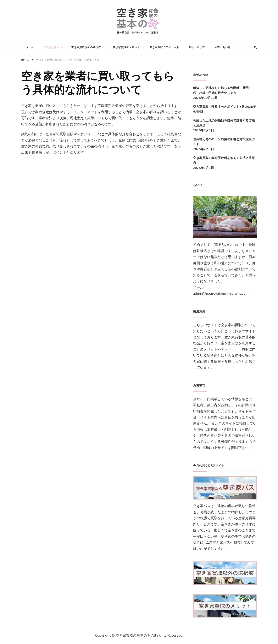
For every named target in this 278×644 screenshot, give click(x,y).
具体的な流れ (51, 47)
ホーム (30, 47)
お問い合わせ (222, 47)
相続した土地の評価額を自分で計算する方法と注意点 (224, 123)
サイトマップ (197, 47)
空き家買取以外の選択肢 (86, 47)
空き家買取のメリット (126, 47)
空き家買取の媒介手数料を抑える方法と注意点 (224, 161)
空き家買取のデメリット (164, 47)
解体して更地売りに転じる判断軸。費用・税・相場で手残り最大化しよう (222, 91)
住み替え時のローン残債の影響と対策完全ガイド (224, 142)
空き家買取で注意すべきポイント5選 (219, 107)
